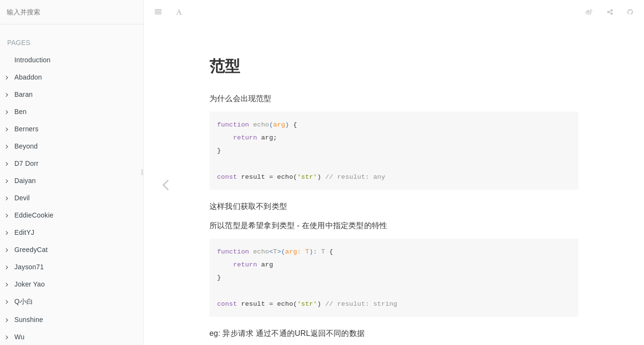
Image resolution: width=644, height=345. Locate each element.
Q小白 (20, 301)
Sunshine (24, 320)
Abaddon (24, 77)
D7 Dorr (22, 163)
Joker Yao (25, 284)
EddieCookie (30, 215)
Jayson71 (25, 267)
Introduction (33, 60)
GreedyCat (27, 250)
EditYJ (20, 232)
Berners (22, 129)
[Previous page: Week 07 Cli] (165, 184)
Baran (19, 94)
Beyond (22, 146)
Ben (16, 112)
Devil (18, 198)
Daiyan (21, 181)
